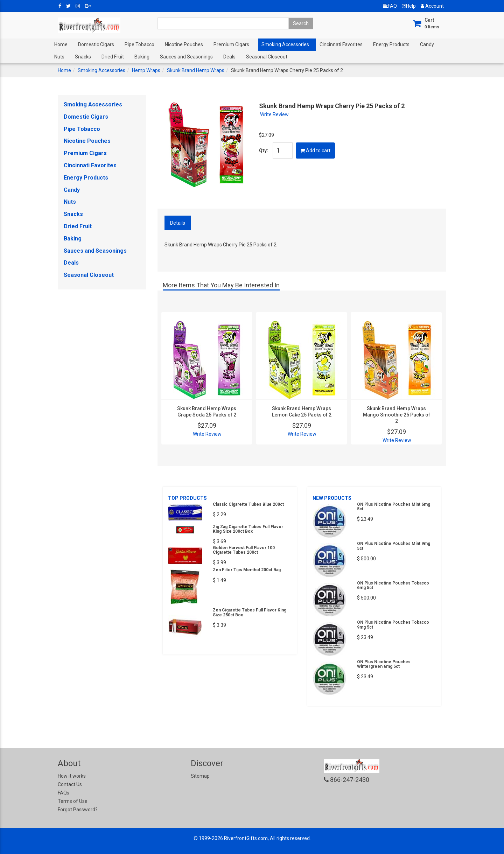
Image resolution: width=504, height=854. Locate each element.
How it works (72, 776)
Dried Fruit (113, 57)
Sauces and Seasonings (186, 57)
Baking (142, 57)
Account (432, 6)
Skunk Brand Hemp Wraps (196, 70)
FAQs (64, 793)
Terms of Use (73, 801)
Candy (427, 44)
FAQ (390, 6)
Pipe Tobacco (139, 44)
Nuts (59, 57)
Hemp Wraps (146, 70)
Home (61, 44)
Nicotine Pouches (184, 44)
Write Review (274, 114)
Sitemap (200, 776)
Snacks (83, 57)
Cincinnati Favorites (341, 44)
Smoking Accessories (285, 44)
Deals (229, 57)
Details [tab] (178, 223)
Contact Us (70, 784)
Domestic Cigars (96, 44)
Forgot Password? (78, 810)
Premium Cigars (231, 44)
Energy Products (391, 44)
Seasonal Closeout (267, 57)
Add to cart (315, 150)
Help (409, 6)
